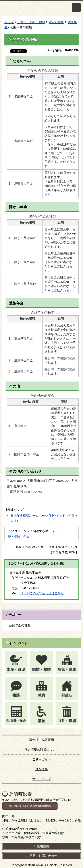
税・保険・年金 (19, 537)
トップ (9, 22)
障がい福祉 (56, 22)
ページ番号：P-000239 (63, 50)
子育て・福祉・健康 (31, 22)
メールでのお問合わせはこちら (42, 593)
